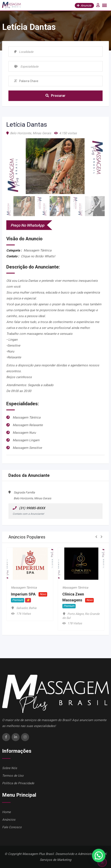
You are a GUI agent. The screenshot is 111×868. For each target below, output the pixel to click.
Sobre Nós (10, 768)
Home (6, 812)
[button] (96, 537)
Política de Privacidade (18, 783)
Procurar (55, 96)
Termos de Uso (13, 776)
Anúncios (9, 820)
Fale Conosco (12, 827)
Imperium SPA (23, 594)
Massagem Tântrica (24, 588)
